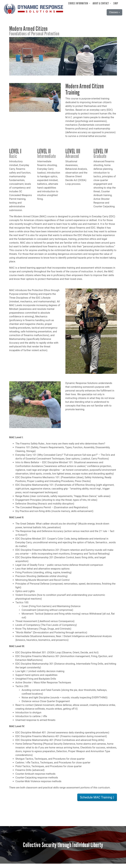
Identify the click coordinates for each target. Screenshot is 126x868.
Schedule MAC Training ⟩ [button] (97, 797)
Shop (116, 3)
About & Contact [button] (101, 3)
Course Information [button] (78, 3)
